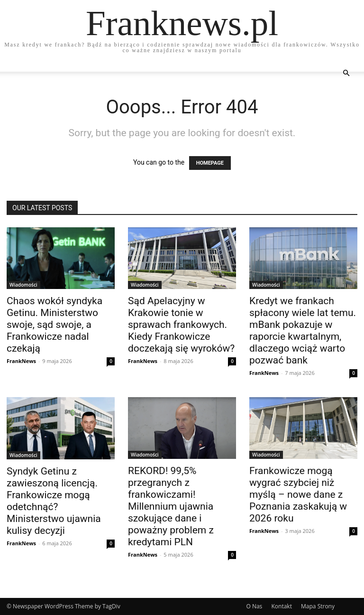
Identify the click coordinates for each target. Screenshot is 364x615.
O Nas (254, 606)
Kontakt (281, 606)
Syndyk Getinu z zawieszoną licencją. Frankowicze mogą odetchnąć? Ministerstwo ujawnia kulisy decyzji (54, 501)
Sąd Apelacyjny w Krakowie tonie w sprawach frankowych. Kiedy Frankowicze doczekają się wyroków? (181, 325)
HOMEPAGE (210, 163)
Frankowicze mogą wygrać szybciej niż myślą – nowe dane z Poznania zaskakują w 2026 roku (298, 494)
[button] (346, 73)
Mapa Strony (318, 606)
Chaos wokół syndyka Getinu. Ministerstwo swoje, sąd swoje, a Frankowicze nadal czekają (55, 325)
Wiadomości (23, 285)
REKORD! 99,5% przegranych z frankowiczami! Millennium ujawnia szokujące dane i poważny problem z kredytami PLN (171, 506)
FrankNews (21, 361)
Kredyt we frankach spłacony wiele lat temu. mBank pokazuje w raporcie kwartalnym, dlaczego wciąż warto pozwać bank (303, 331)
